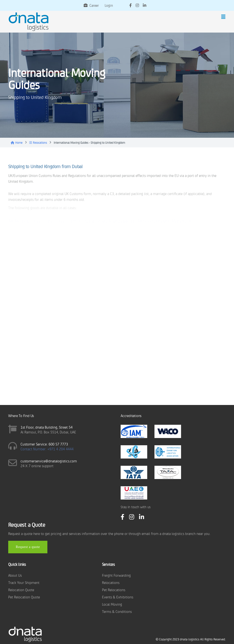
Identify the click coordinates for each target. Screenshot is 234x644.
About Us (15, 575)
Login (109, 5)
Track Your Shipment (24, 582)
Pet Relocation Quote (24, 597)
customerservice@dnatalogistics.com (49, 461)
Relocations (38, 143)
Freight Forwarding (116, 575)
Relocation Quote (21, 590)
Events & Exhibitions (118, 597)
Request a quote (28, 547)
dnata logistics (190, 639)
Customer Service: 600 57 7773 (44, 444)
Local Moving (112, 604)
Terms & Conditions (117, 611)
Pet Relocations (114, 590)
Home (17, 143)
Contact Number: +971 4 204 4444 (47, 449)
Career (91, 5)
